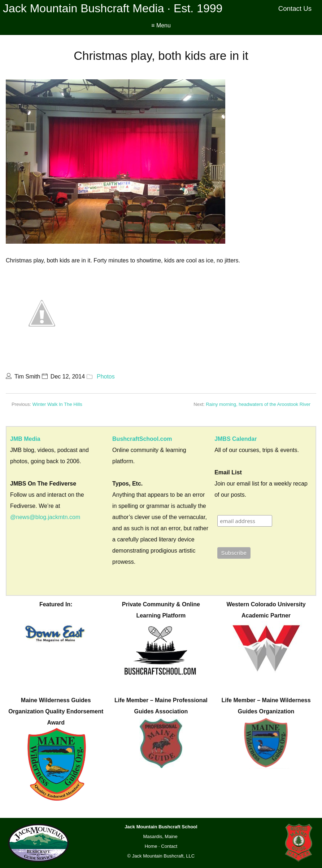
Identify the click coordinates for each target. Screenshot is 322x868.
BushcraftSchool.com (142, 439)
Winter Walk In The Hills (57, 404)
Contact (169, 846)
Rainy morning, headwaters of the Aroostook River (258, 404)
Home (151, 846)
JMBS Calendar (236, 439)
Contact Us (295, 8)
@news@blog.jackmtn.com (45, 517)
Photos (106, 377)
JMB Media (25, 439)
